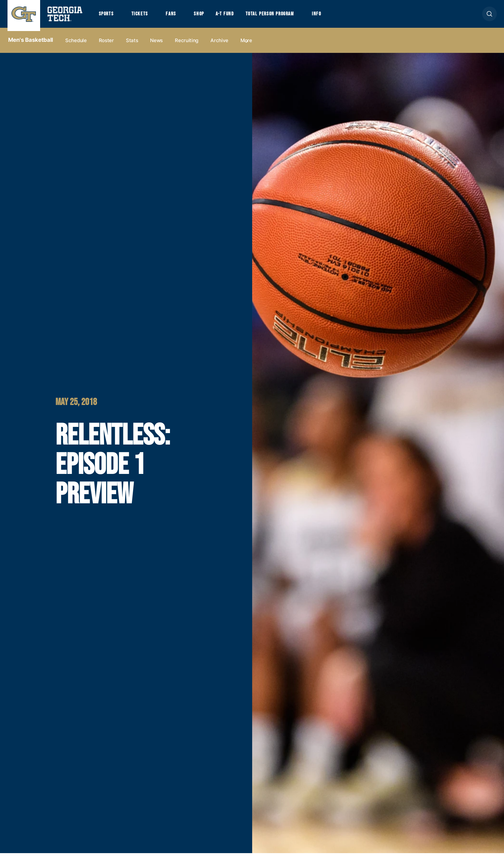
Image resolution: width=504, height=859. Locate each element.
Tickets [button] (145, 17)
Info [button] (346, 17)
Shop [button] (212, 17)
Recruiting (187, 46)
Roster (106, 46)
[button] (489, 17)
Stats (132, 46)
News (156, 46)
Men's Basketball (31, 46)
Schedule (76, 46)
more (246, 46)
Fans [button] (180, 17)
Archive (219, 46)
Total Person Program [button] (292, 17)
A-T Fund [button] (240, 17)
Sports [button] (108, 17)
